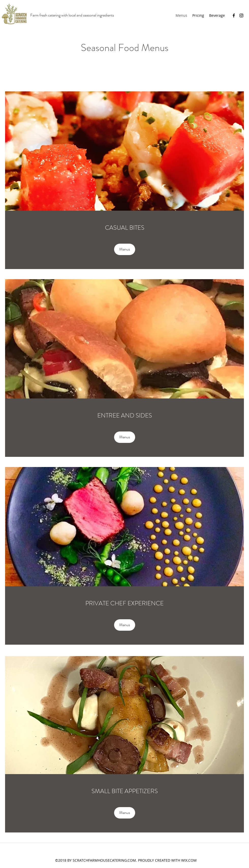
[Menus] (125, 249)
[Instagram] (241, 15)
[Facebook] (234, 15)
